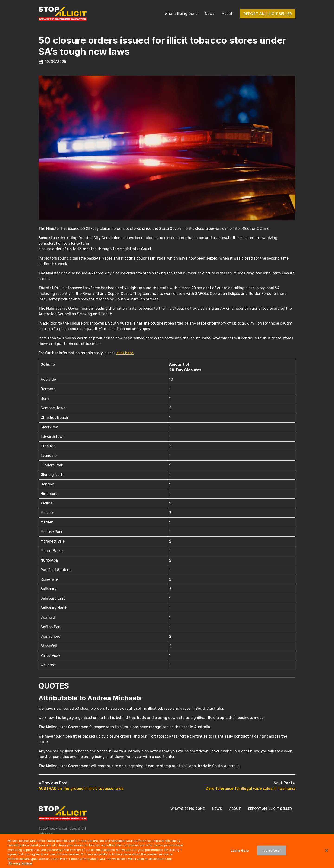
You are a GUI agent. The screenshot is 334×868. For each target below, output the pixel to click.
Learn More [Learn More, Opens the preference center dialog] (240, 854)
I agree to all (272, 854)
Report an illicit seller (268, 14)
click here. (125, 353)
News (210, 14)
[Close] (327, 854)
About (227, 14)
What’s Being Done (181, 14)
